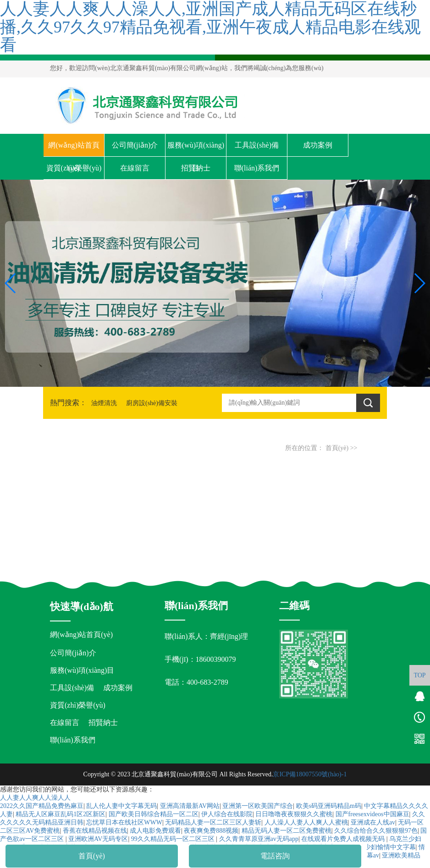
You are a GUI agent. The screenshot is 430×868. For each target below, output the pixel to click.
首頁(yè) (337, 448)
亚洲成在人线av (373, 822)
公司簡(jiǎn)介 (135, 145)
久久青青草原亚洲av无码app (259, 839)
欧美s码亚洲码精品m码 (329, 806)
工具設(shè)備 (257, 145)
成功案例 (318, 145)
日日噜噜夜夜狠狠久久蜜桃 (294, 814)
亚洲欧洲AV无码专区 (98, 839)
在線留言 (135, 168)
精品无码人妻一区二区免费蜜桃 (287, 831)
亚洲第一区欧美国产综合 (258, 806)
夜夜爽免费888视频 (211, 831)
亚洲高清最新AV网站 (190, 806)
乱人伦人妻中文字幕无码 (121, 806)
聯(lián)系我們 (257, 168)
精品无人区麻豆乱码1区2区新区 (61, 814)
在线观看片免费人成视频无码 (344, 839)
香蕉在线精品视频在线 (95, 831)
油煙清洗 (104, 403)
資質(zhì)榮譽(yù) (74, 168)
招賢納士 (196, 168)
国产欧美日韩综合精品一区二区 (154, 814)
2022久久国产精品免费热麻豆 (42, 806)
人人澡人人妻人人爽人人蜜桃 (306, 822)
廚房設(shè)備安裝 (152, 403)
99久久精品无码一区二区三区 (174, 839)
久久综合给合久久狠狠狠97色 (376, 831)
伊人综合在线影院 (227, 814)
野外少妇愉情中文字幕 (384, 847)
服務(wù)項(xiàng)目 (196, 149)
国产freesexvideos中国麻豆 (372, 814)
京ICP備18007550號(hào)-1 (310, 774)
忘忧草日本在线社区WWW (124, 822)
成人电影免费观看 (155, 831)
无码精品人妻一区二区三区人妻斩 (213, 822)
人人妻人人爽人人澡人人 (35, 798)
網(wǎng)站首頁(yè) (74, 149)
